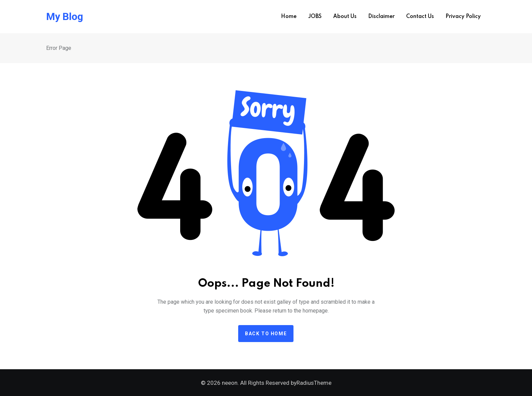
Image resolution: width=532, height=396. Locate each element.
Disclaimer (381, 17)
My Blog (65, 17)
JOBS (315, 17)
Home (289, 17)
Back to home (266, 334)
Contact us (420, 17)
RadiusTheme (314, 383)
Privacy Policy (463, 17)
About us (345, 17)
